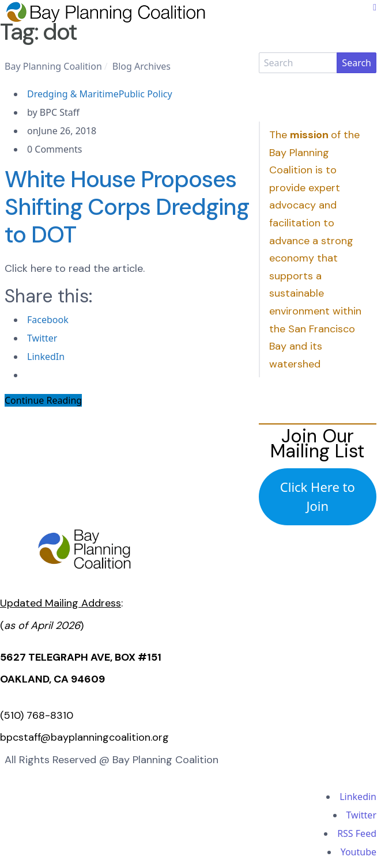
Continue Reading (43, 400)
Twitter (361, 815)
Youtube (359, 852)
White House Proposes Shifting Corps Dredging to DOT (127, 207)
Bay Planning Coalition (53, 66)
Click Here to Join (318, 496)
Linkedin (358, 797)
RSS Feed (357, 833)
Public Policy (146, 94)
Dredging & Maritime (73, 94)
